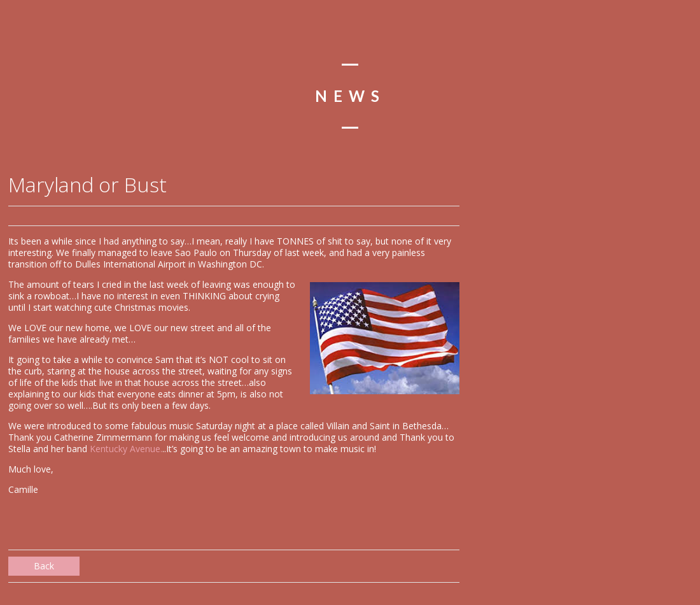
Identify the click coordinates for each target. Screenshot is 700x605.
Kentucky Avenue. (126, 449)
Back (44, 566)
